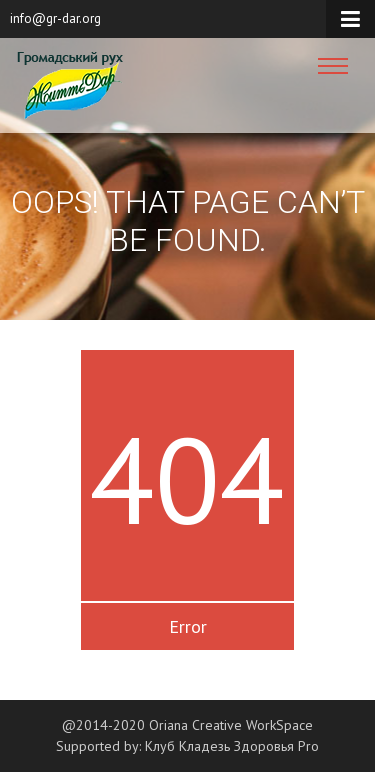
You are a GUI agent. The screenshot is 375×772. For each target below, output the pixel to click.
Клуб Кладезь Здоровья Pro (232, 746)
